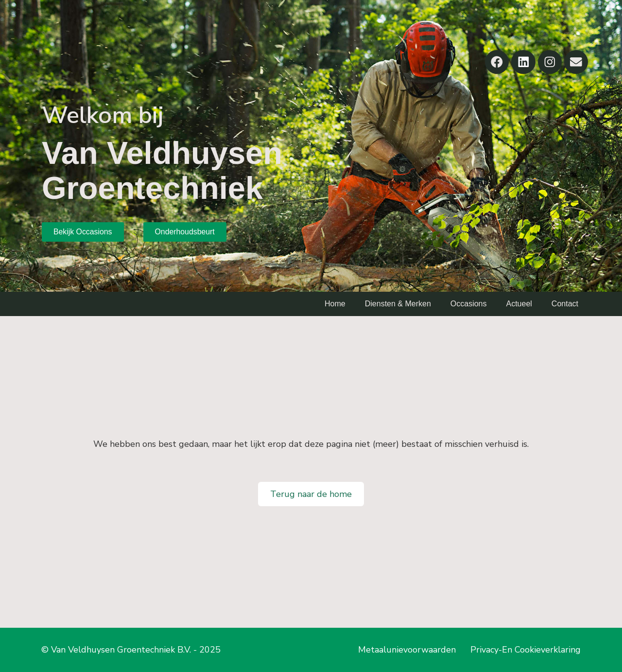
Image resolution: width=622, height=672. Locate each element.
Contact (565, 304)
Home (335, 304)
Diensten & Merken (398, 304)
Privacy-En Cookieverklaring (526, 650)
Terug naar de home (311, 494)
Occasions (469, 304)
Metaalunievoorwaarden (407, 650)
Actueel (519, 304)
